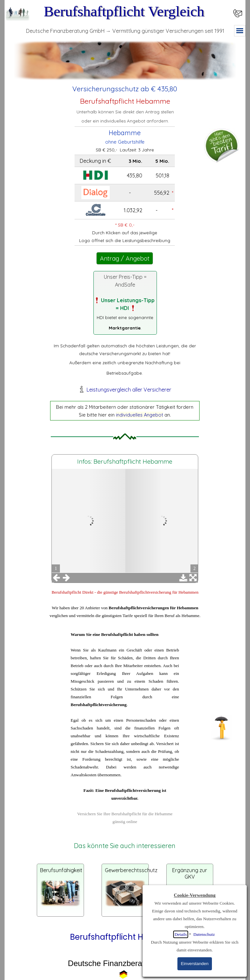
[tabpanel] (125, 89)
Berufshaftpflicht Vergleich (124, 11)
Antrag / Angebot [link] (125, 258)
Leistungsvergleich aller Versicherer (129, 390)
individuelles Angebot (139, 415)
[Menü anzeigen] (240, 31)
